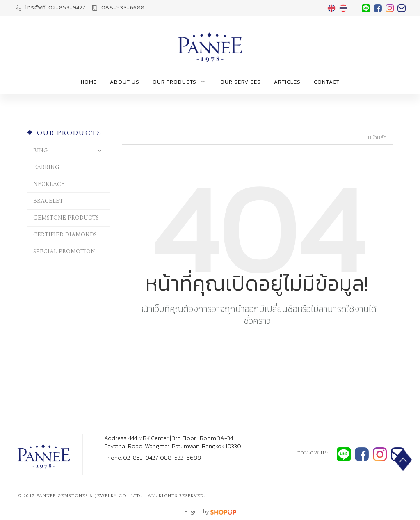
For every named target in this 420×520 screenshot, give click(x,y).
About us (125, 82)
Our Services (241, 82)
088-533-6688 (118, 8)
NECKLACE (49, 184)
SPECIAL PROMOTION (64, 251)
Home (89, 82)
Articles (287, 82)
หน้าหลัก (377, 137)
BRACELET (48, 201)
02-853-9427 (51, 8)
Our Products (180, 82)
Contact (327, 82)
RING (41, 150)
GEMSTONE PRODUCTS (66, 218)
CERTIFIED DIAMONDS (65, 235)
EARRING (46, 167)
